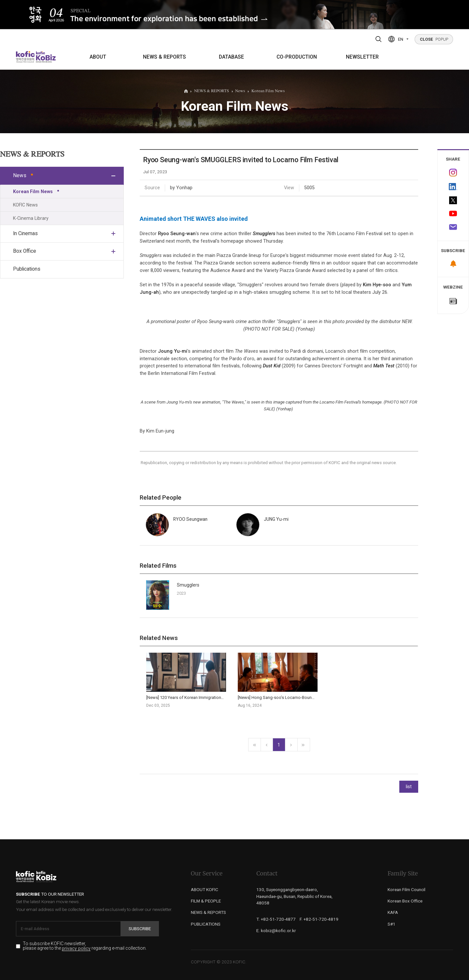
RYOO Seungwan (190, 519)
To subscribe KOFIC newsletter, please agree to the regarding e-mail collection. (85, 946)
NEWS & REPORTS (164, 57)
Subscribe (140, 929)
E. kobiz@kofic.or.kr (276, 930)
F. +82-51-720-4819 (319, 919)
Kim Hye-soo (377, 285)
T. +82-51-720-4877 (276, 919)
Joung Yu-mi (173, 351)
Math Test (384, 366)
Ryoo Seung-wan (177, 234)
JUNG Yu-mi (276, 519)
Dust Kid (272, 366)
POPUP (434, 39)
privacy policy (76, 949)
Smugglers (264, 234)
